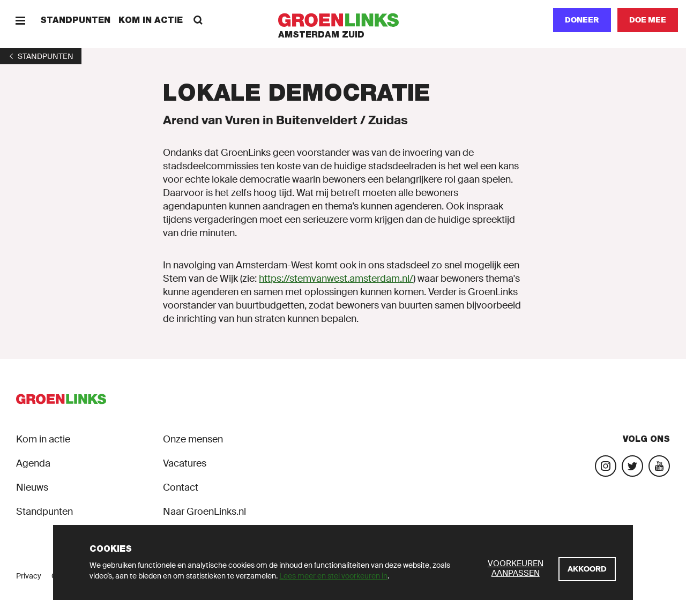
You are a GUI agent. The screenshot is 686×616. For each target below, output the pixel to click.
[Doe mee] (648, 20)
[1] (41, 56)
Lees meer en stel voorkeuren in (333, 576)
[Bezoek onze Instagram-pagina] (606, 466)
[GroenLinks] (343, 20)
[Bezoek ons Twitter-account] (632, 466)
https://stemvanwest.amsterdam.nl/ (336, 279)
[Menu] (20, 20)
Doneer (582, 20)
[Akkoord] (587, 569)
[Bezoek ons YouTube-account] (659, 466)
